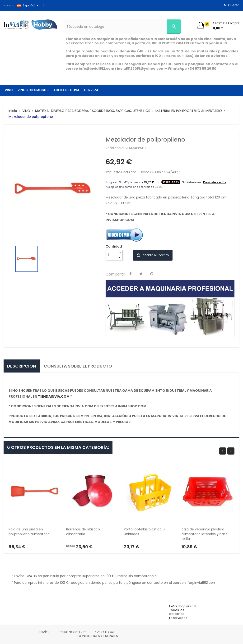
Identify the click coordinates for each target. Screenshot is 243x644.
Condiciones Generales (98, 636)
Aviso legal (104, 632)
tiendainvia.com (54, 396)
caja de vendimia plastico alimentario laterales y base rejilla (205, 534)
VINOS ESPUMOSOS (33, 90)
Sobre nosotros (72, 632)
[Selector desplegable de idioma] (30, 5)
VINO (9, 90)
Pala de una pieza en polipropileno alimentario (29, 532)
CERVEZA (91, 90)
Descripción (22, 366)
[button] (218, 25)
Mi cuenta (232, 5)
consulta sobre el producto (78, 366)
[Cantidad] (111, 255)
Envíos (45, 632)
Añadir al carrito (155, 255)
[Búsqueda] (123, 27)
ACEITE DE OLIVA (66, 90)
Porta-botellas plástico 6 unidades (145, 532)
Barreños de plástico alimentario (84, 532)
